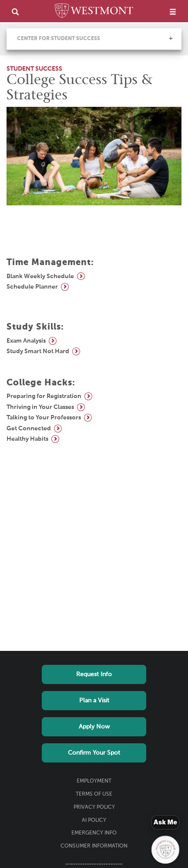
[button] (171, 38)
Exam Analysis (26, 341)
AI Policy (94, 820)
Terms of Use (94, 794)
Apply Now (94, 727)
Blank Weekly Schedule (40, 276)
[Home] (94, 12)
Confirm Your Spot (94, 753)
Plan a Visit (94, 701)
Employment (94, 781)
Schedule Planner (32, 287)
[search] (15, 12)
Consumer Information (94, 846)
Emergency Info (94, 833)
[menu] (173, 12)
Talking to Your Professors (44, 418)
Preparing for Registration (44, 396)
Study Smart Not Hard (38, 351)
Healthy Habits (27, 439)
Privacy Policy (94, 807)
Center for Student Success (59, 39)
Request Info (94, 674)
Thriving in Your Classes (40, 407)
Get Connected (29, 429)
